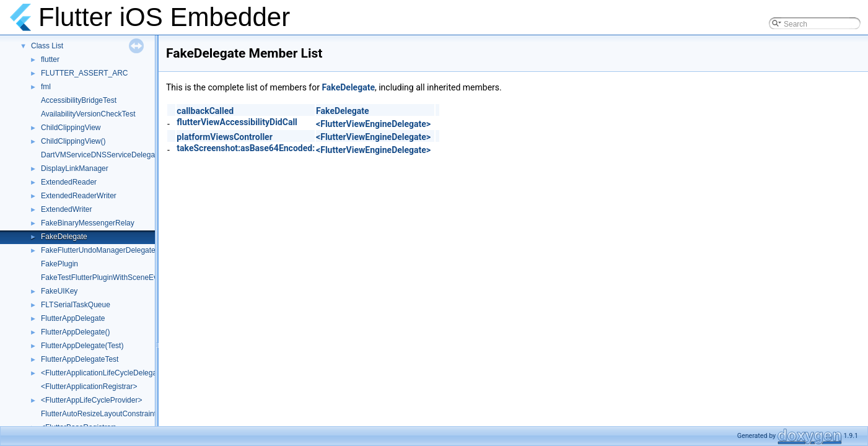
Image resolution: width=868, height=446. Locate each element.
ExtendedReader (69, 182)
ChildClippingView (71, 128)
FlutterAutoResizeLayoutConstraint (99, 414)
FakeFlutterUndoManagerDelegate (98, 250)
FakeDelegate (64, 237)
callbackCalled (205, 111)
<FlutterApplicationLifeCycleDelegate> (104, 373)
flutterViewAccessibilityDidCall (237, 122)
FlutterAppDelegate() (75, 332)
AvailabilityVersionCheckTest (88, 114)
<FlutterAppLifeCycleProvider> (91, 400)
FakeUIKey (59, 291)
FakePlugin (59, 264)
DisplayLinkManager (75, 168)
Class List (47, 46)
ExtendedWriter (66, 209)
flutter (50, 59)
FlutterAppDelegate (73, 318)
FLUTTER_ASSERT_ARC (84, 73)
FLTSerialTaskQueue (76, 305)
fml (46, 87)
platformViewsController (224, 137)
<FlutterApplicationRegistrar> (89, 387)
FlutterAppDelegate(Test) (82, 346)
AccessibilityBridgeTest (79, 100)
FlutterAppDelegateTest (80, 359)
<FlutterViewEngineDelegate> (373, 124)
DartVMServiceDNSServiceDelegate (101, 155)
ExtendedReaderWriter (79, 196)
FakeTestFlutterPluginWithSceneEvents (106, 278)
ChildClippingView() (73, 141)
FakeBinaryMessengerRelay (88, 223)
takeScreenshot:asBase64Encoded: (246, 148)
